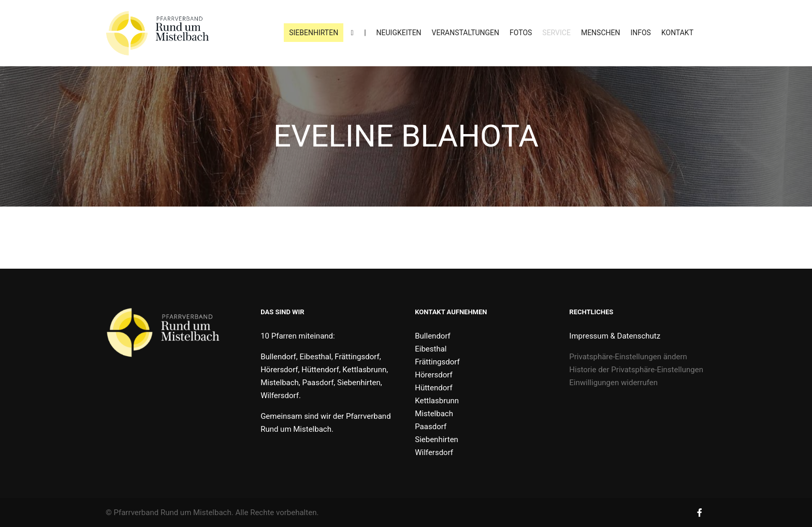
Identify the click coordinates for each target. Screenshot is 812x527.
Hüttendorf (433, 388)
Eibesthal (431, 349)
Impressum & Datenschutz (615, 336)
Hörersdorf (433, 375)
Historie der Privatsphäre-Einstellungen (636, 370)
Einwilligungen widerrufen (613, 383)
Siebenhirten (437, 440)
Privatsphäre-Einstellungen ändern (628, 357)
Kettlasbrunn (437, 401)
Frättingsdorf (437, 362)
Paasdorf (431, 427)
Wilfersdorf (434, 452)
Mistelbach (434, 414)
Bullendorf (433, 336)
